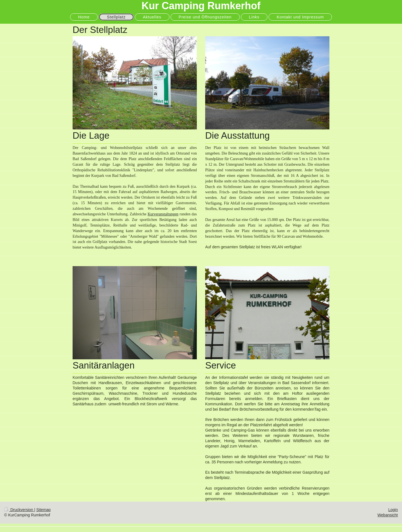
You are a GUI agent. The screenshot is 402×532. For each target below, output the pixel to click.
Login (393, 510)
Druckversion (19, 510)
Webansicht (388, 515)
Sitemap (43, 510)
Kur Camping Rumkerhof (201, 6)
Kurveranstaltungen (163, 214)
